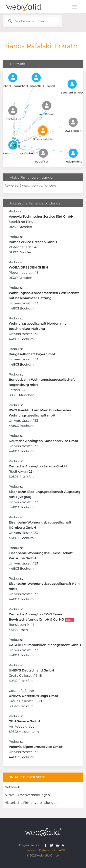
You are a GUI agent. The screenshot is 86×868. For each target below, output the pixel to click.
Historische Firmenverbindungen (31, 803)
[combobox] (32, 21)
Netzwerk (12, 787)
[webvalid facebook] (46, 845)
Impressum (29, 850)
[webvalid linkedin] (58, 845)
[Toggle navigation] (74, 7)
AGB (62, 850)
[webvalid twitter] (52, 845)
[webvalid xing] (64, 845)
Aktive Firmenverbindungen (27, 795)
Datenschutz (48, 850)
